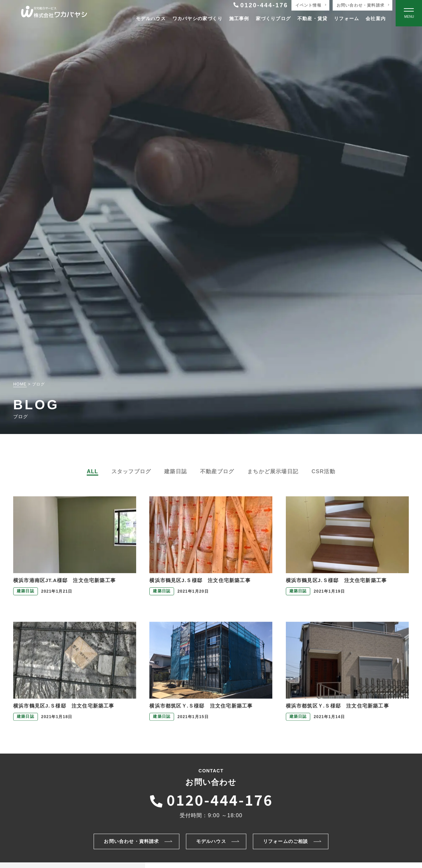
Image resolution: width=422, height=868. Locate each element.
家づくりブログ (273, 18)
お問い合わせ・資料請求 (361, 5)
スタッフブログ (131, 471)
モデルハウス (151, 18)
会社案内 (376, 18)
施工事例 (239, 18)
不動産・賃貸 (312, 18)
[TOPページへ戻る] (54, 13)
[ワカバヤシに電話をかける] (211, 799)
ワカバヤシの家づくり (197, 18)
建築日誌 (176, 471)
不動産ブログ (217, 471)
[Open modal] (409, 13)
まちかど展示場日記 (273, 471)
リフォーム (347, 18)
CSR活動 (323, 471)
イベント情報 (308, 5)
